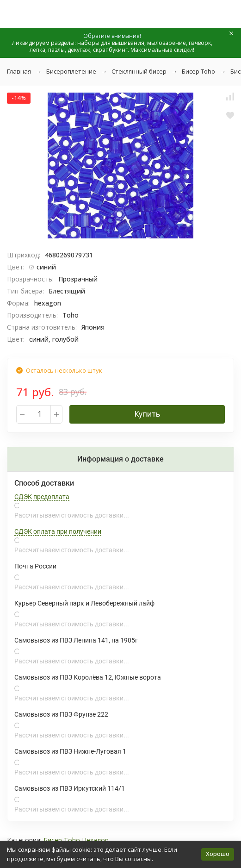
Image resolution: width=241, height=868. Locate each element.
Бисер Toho (198, 71)
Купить (147, 414)
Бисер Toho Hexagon (76, 840)
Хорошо (218, 854)
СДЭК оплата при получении (58, 531)
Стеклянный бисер (139, 71)
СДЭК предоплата (42, 497)
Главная (19, 71)
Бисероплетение (71, 71)
